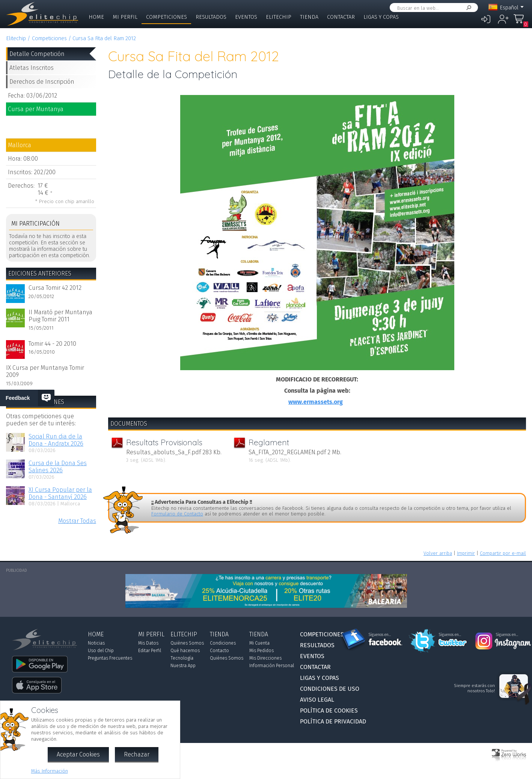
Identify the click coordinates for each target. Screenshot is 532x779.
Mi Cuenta (259, 643)
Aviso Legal (317, 700)
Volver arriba (438, 553)
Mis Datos (148, 643)
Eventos (246, 17)
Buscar (467, 8)
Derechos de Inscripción (42, 82)
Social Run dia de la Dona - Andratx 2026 (56, 440)
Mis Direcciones (265, 658)
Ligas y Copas (381, 17)
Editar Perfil (150, 651)
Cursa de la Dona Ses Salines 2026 (58, 467)
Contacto (219, 651)
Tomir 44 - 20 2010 (52, 344)
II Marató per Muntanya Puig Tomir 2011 (60, 316)
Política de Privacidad (333, 721)
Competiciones (167, 17)
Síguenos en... (380, 635)
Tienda (309, 17)
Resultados (211, 17)
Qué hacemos (185, 651)
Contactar (341, 17)
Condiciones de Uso (330, 689)
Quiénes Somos (187, 643)
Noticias (96, 643)
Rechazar (137, 754)
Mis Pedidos (261, 651)
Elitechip (279, 17)
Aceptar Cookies (78, 754)
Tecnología (182, 658)
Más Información (50, 771)
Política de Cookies (329, 710)
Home (96, 17)
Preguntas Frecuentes (110, 658)
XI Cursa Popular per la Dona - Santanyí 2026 (60, 493)
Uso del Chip (101, 651)
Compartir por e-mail (503, 553)
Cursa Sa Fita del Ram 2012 (104, 38)
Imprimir (466, 553)
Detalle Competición (37, 54)
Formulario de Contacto (177, 514)
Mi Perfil (125, 17)
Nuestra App (183, 666)
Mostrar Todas (77, 521)
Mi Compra (521, 22)
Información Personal (272, 666)
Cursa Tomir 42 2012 (55, 288)
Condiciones (223, 643)
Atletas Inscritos (32, 68)
